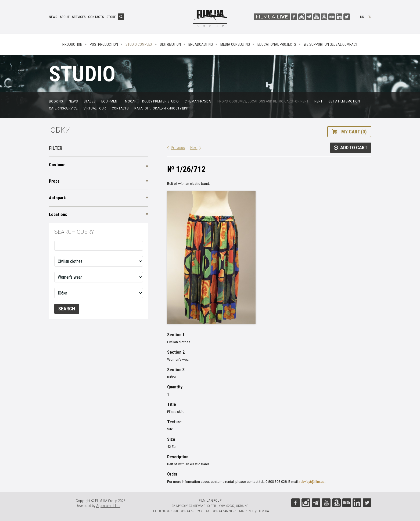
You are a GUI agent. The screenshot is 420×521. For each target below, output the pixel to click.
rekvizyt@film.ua (312, 482)
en (369, 17)
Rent (318, 101)
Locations (58, 215)
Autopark (57, 198)
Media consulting (235, 44)
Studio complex (139, 44)
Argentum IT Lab (108, 506)
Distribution (170, 44)
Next (194, 148)
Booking (56, 101)
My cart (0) (354, 132)
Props (54, 181)
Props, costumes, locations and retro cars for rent (263, 101)
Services (79, 17)
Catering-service (63, 108)
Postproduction (104, 44)
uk (362, 17)
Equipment (110, 101)
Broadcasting (201, 44)
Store (111, 17)
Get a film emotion (344, 101)
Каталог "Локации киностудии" (162, 108)
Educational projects (277, 44)
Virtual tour (95, 108)
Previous (178, 148)
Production (72, 44)
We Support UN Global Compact (331, 44)
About (65, 17)
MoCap (131, 101)
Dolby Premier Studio (160, 101)
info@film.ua (258, 511)
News (53, 17)
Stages (89, 101)
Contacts (96, 17)
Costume (57, 165)
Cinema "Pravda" (198, 101)
